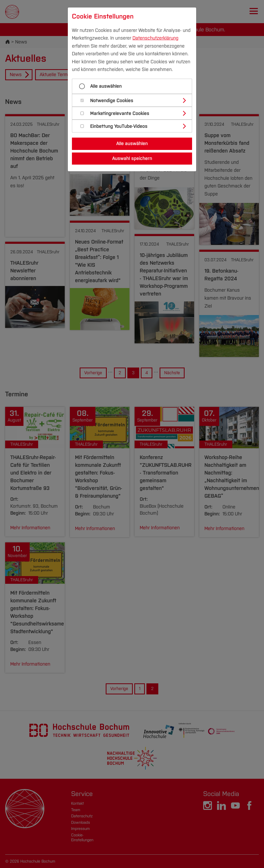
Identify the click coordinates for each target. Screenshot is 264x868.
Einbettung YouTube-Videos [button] (119, 126)
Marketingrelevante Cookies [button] (120, 114)
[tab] (134, 100)
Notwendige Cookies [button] (112, 101)
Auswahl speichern (132, 158)
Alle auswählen (106, 86)
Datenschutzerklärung (155, 38)
